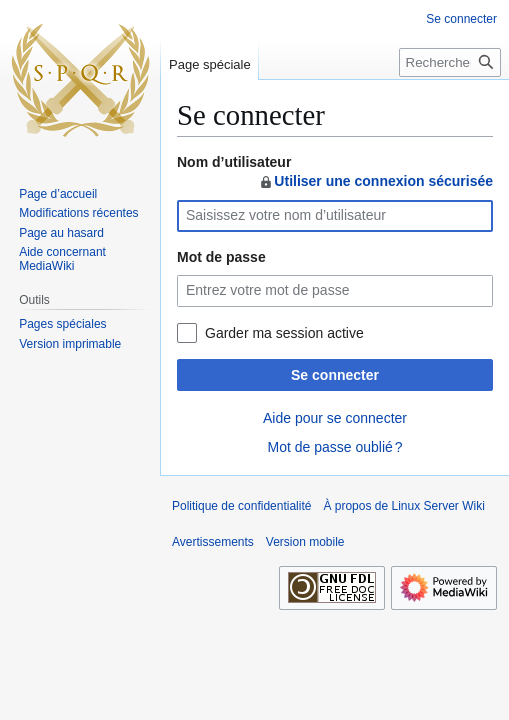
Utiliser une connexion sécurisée (375, 181)
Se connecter (335, 375)
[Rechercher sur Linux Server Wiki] (450, 62)
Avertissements (213, 542)
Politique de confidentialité (241, 506)
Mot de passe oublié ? (334, 447)
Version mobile (305, 542)
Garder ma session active (284, 333)
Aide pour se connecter (335, 418)
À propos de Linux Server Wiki (403, 506)
